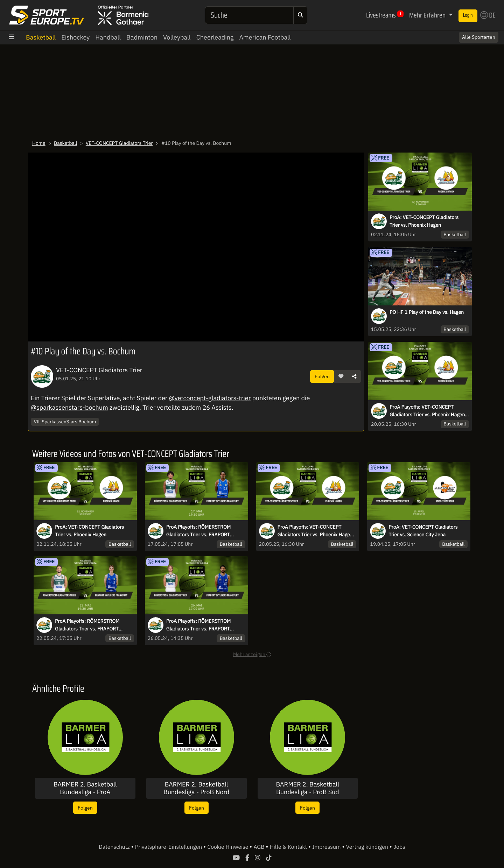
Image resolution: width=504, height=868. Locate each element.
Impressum (327, 847)
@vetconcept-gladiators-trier (210, 398)
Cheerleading (215, 37)
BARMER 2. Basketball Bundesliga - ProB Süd (308, 788)
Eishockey (75, 37)
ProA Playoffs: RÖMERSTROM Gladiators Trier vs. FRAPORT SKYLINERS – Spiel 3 (87, 625)
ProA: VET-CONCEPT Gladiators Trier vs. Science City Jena (423, 531)
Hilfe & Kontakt (289, 847)
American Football (265, 37)
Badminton (142, 37)
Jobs (399, 847)
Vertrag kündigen (368, 847)
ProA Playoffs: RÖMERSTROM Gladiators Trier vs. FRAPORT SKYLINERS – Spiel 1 (198, 531)
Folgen (322, 376)
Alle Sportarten (479, 37)
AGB (260, 847)
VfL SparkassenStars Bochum (65, 422)
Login (468, 15)
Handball (108, 37)
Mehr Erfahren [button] (428, 15)
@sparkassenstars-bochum (69, 407)
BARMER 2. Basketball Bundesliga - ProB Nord (197, 788)
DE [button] (488, 15)
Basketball (41, 37)
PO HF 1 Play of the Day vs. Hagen (427, 312)
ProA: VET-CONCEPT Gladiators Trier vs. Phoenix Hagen (424, 221)
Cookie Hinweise (228, 847)
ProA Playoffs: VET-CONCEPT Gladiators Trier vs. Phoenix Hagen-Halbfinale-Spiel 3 (428, 411)
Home (39, 143)
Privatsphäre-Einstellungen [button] (169, 847)
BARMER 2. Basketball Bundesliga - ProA (85, 788)
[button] (341, 376)
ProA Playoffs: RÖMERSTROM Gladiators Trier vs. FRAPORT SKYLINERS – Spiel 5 (198, 625)
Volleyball (177, 37)
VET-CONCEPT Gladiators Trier (119, 143)
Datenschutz (115, 847)
